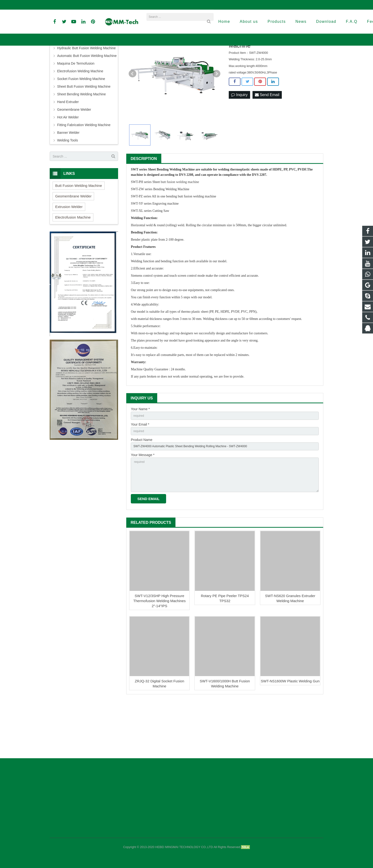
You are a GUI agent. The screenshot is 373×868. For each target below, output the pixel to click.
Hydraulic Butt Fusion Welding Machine (86, 94)
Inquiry (239, 141)
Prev (132, 119)
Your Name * (140, 455)
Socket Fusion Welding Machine (81, 124)
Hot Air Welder (68, 163)
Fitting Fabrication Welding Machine (84, 171)
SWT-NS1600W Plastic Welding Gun (290, 737)
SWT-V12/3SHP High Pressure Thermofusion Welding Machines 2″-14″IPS (159, 656)
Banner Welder (68, 178)
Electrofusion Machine (73, 263)
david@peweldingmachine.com (158, 5)
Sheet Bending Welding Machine (169, 59)
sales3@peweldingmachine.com (212, 5)
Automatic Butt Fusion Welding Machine (87, 101)
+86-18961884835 (66, 5)
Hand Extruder (68, 147)
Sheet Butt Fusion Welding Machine (84, 132)
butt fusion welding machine (180, 228)
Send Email (267, 141)
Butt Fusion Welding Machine (79, 86)
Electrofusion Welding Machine (80, 117)
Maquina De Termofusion (76, 109)
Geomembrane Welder (74, 155)
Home (122, 59)
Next (217, 119)
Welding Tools (68, 186)
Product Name (141, 488)
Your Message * (143, 505)
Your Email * (140, 471)
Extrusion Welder (69, 252)
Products (136, 59)
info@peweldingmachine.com (107, 5)
